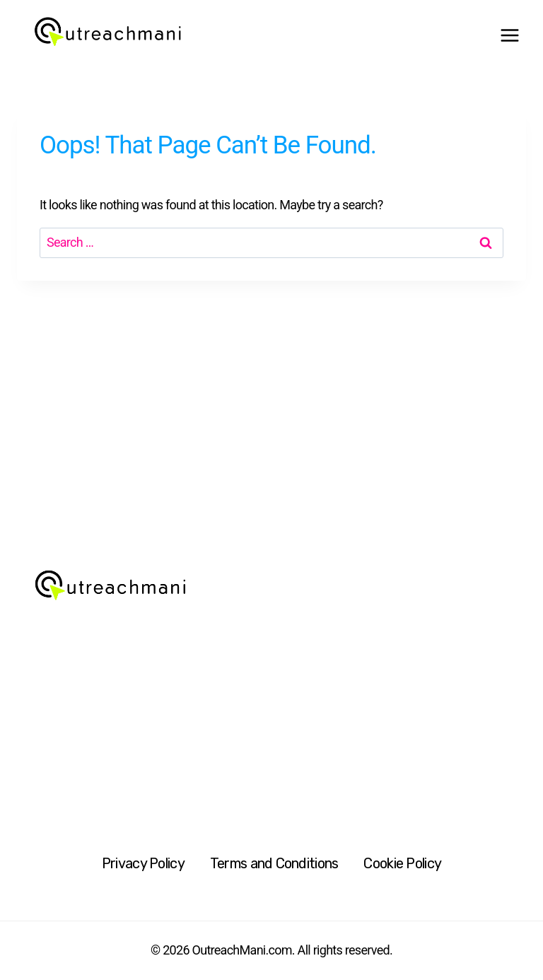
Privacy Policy (143, 863)
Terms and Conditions (274, 863)
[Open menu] (509, 36)
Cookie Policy (402, 863)
